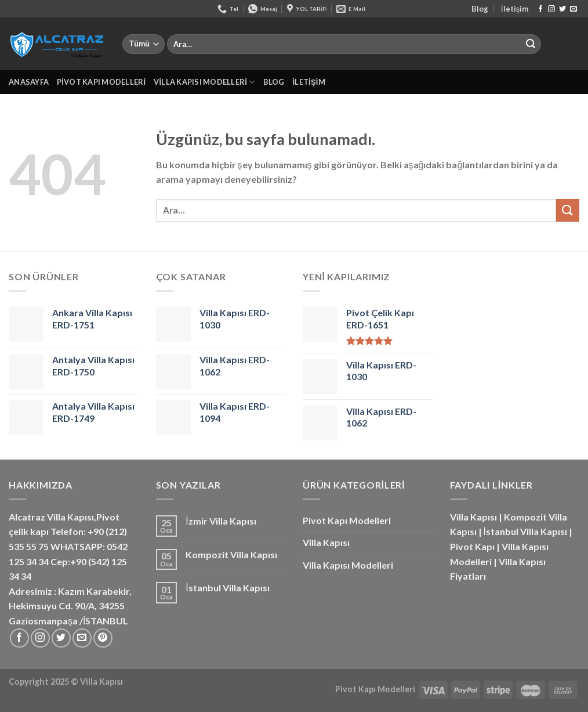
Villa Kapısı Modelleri (204, 82)
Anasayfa (29, 82)
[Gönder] (531, 44)
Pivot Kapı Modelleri (101, 82)
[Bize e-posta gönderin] (574, 9)
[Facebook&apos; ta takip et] (540, 9)
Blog (480, 9)
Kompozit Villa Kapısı (231, 554)
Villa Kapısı (326, 542)
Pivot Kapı (472, 546)
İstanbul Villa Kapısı (227, 588)
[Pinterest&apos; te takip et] (103, 638)
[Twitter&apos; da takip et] (562, 9)
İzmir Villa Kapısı (221, 521)
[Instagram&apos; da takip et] (551, 9)
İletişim (515, 9)
